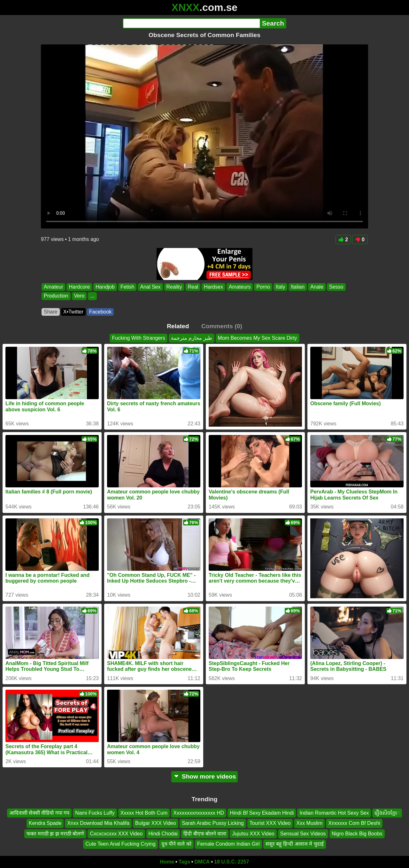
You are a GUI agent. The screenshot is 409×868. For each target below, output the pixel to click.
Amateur (53, 287)
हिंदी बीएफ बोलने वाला (205, 833)
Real (193, 287)
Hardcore (79, 287)
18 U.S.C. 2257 (232, 862)
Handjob (105, 287)
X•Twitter (73, 312)
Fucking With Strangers (138, 338)
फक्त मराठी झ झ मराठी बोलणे (55, 833)
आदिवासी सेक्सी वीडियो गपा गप (39, 813)
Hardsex (213, 287)
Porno (263, 287)
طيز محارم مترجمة (192, 338)
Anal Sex (150, 287)
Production (56, 296)
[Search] (191, 23)
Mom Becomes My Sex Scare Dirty (258, 338)
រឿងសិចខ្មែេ (387, 813)
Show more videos (205, 776)
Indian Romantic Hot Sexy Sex (334, 813)
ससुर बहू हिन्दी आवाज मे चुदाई (295, 844)
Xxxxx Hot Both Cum (144, 813)
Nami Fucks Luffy (95, 813)
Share (51, 312)
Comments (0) (222, 326)
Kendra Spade (45, 823)
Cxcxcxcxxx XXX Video (116, 833)
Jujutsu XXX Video (253, 833)
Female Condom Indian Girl (228, 844)
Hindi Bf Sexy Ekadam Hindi (262, 813)
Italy (280, 287)
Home (167, 862)
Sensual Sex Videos (303, 833)
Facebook (100, 312)
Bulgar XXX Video (156, 823)
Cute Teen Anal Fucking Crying (120, 844)
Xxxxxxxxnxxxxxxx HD (199, 813)
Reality (174, 287)
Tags (184, 862)
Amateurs (240, 287)
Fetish (127, 287)
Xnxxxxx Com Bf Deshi (354, 823)
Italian (298, 287)
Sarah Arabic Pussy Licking (213, 823)
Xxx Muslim (309, 823)
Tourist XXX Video (270, 823)
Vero (79, 296)
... (92, 296)
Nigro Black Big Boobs (357, 833)
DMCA (202, 862)
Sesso (336, 287)
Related (178, 326)
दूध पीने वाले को (176, 844)
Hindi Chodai (163, 833)
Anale (317, 287)
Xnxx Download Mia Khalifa (98, 823)
